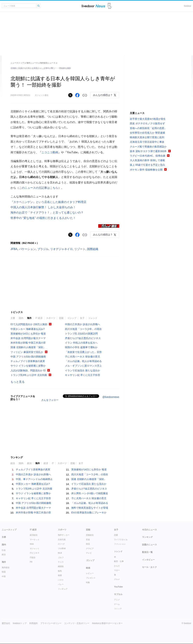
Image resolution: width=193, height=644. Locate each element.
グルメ (117, 579)
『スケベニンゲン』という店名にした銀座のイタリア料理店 (48, 202)
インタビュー (148, 560)
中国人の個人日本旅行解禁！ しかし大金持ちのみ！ (43, 207)
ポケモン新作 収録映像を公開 (146, 170)
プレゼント (91, 578)
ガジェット (35, 548)
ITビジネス (35, 553)
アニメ (117, 600)
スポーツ (51, 318)
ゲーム (117, 604)
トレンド (93, 318)
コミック (118, 609)
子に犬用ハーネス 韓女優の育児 (82, 357)
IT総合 (33, 557)
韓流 (88, 544)
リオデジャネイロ (61, 249)
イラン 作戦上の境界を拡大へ (81, 343)
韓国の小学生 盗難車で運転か (81, 347)
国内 (21, 318)
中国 (4, 576)
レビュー (90, 573)
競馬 (60, 571)
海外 (29, 318)
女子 (82, 318)
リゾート (80, 249)
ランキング (147, 537)
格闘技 (61, 566)
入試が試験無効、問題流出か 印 (28, 370)
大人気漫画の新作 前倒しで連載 (147, 160)
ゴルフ (61, 557)
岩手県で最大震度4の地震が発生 (148, 119)
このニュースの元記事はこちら (39, 188)
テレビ (89, 553)
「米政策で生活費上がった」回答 (83, 352)
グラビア (90, 548)
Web (32, 544)
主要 (13, 318)
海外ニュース (32, 63)
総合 (13, 463)
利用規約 (34, 623)
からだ (117, 566)
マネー (117, 570)
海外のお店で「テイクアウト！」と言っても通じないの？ (47, 213)
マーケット (35, 540)
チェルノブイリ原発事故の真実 (28, 361)
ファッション (120, 544)
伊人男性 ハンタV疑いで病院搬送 (90, 493)
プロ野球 (62, 548)
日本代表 (62, 540)
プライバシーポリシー (51, 623)
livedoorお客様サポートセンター (107, 623)
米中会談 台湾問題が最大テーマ (28, 338)
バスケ (61, 580)
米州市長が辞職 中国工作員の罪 (28, 343)
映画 (88, 568)
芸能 (61, 318)
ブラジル (43, 249)
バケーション (27, 249)
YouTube (118, 587)
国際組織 (93, 249)
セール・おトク (149, 567)
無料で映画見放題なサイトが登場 (90, 508)
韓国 (4, 572)
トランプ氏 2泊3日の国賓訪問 (81, 334)
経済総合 (34, 535)
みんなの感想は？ (103, 95)
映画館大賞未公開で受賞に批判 (147, 137)
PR (31, 562)
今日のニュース (149, 530)
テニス (61, 562)
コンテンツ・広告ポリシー (77, 623)
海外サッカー (64, 535)
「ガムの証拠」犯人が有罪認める (83, 361)
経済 (46, 463)
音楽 (88, 540)
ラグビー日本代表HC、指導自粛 (148, 156)
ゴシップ (72, 318)
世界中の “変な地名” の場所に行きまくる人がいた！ (43, 218)
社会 (4, 550)
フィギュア (63, 589)
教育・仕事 (119, 561)
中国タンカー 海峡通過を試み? (28, 329)
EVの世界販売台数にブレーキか (89, 512)
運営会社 (6, 623)
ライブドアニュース (94, 6)
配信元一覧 (147, 552)
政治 (29, 463)
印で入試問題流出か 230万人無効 (29, 324)
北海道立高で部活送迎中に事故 (147, 142)
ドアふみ (110, 6)
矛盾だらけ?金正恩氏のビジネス (83, 338)
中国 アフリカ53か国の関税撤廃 (28, 357)
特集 (88, 582)
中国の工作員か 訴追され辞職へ (82, 324)
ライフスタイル (121, 540)
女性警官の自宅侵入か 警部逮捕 (147, 133)
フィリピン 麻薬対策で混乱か (27, 352)
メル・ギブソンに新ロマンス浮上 (83, 366)
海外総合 (6, 567)
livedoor (188, 6)
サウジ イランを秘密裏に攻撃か (28, 366)
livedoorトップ (20, 623)
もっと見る (18, 382)
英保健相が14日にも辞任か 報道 (28, 334)
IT (53, 463)
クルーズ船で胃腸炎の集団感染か (148, 147)
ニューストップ (17, 63)
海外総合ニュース (48, 63)
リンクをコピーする (85, 95)
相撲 (60, 575)
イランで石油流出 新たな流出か (82, 370)
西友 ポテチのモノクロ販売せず (147, 123)
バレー (61, 584)
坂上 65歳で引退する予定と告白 (147, 165)
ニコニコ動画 (50, 152)
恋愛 (116, 535)
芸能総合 (90, 535)
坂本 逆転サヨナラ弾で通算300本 (148, 151)
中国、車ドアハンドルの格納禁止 (34, 479)
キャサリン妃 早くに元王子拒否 (82, 375)
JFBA (14, 249)
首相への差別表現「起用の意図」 (148, 128)
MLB (60, 553)
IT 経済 (39, 318)
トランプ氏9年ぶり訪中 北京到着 (29, 375)
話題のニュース (149, 545)
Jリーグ (61, 544)
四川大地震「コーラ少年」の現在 (83, 329)
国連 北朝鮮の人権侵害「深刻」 (28, 347)
